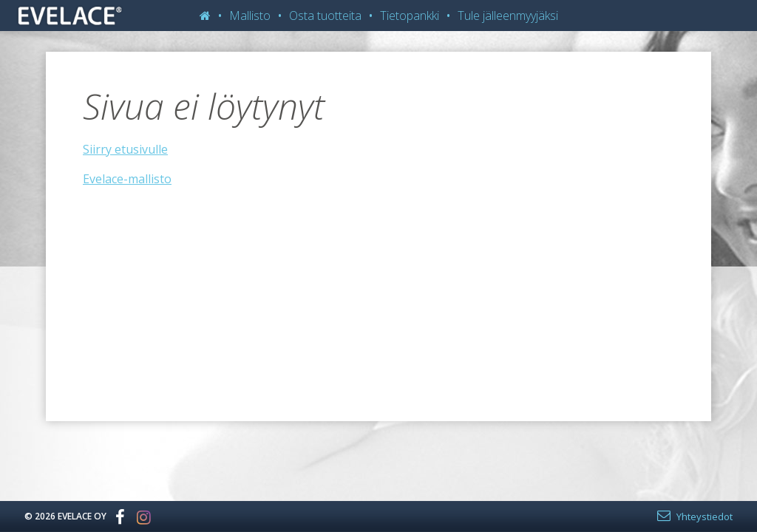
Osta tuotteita (325, 16)
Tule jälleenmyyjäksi (508, 16)
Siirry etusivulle (125, 149)
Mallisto (250, 16)
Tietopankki (410, 16)
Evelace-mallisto (127, 179)
